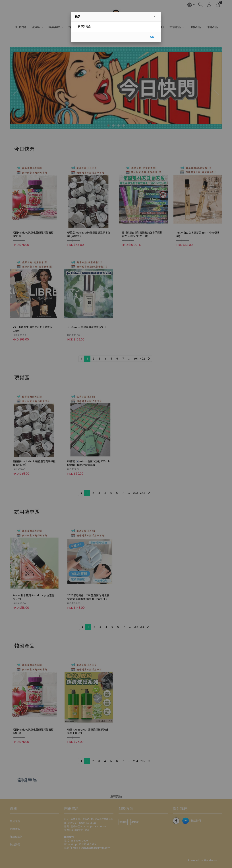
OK (152, 37)
